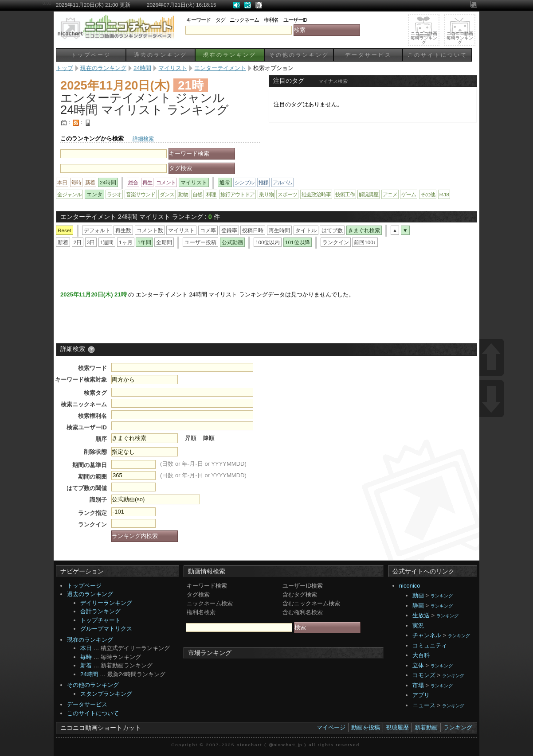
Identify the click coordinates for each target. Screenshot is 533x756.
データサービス (368, 55)
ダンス (167, 194)
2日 (78, 242)
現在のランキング (230, 55)
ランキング (442, 596)
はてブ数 (332, 230)
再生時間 (279, 230)
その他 (428, 194)
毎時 (76, 182)
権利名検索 (201, 612)
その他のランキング (299, 55)
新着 (90, 182)
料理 (211, 194)
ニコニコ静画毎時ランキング (424, 38)
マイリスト (181, 230)
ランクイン (336, 242)
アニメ (390, 194)
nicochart (250, 745)
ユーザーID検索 (303, 586)
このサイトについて (437, 55)
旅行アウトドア (237, 194)
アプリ (421, 695)
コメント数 (150, 230)
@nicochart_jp (285, 745)
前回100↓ (365, 242)
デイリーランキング (106, 603)
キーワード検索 (207, 586)
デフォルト (97, 230)
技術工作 (345, 194)
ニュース (424, 705)
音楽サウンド (141, 194)
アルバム (282, 182)
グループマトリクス (106, 629)
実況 (418, 625)
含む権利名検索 (303, 612)
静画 (418, 606)
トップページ (91, 55)
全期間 (164, 242)
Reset (65, 230)
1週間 (107, 242)
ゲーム (409, 194)
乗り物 (266, 194)
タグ (220, 20)
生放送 (421, 615)
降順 (209, 438)
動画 (418, 595)
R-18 (444, 194)
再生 (147, 182)
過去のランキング (161, 55)
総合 (133, 182)
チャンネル (427, 635)
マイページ (331, 727)
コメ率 (208, 230)
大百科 (421, 655)
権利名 (271, 20)
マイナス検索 (333, 81)
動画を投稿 (366, 727)
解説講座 (368, 194)
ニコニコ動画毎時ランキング (460, 38)
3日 (91, 242)
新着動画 (426, 727)
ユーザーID (295, 20)
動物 (183, 194)
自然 (197, 194)
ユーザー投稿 (200, 242)
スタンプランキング (106, 694)
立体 (418, 665)
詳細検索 (143, 138)
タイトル (306, 230)
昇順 (191, 438)
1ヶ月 (126, 242)
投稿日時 (253, 230)
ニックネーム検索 (210, 603)
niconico (410, 586)
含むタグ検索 (300, 594)
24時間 (89, 674)
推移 (263, 182)
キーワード (198, 20)
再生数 (123, 230)
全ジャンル (69, 194)
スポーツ (287, 194)
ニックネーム (244, 20)
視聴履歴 (397, 727)
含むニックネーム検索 (311, 603)
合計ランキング (100, 611)
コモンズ (424, 675)
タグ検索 (198, 594)
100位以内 (268, 242)
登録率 (229, 230)
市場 (418, 685)
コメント (166, 182)
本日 (62, 182)
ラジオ (114, 194)
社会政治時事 (316, 194)
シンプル (244, 182)
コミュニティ (430, 645)
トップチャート (100, 620)
